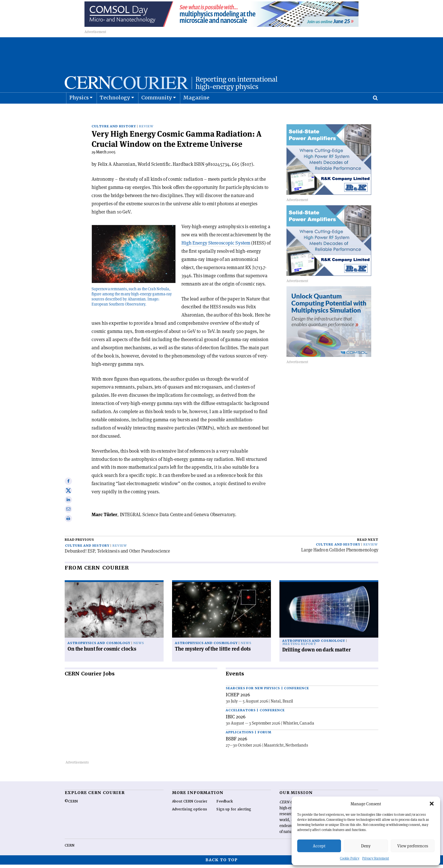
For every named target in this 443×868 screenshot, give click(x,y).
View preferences (413, 846)
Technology (115, 112)
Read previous (79, 543)
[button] (432, 804)
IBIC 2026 (236, 720)
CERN (70, 849)
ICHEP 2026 (238, 698)
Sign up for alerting (234, 813)
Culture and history (114, 130)
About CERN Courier (190, 805)
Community (157, 112)
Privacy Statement (376, 858)
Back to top (221, 863)
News (139, 646)
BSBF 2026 (236, 742)
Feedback (225, 805)
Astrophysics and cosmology (99, 646)
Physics (79, 112)
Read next (368, 543)
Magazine (196, 112)
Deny (366, 846)
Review (146, 130)
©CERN (71, 805)
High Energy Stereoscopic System (216, 246)
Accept (319, 846)
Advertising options (190, 813)
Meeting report (299, 647)
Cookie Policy (350, 858)
